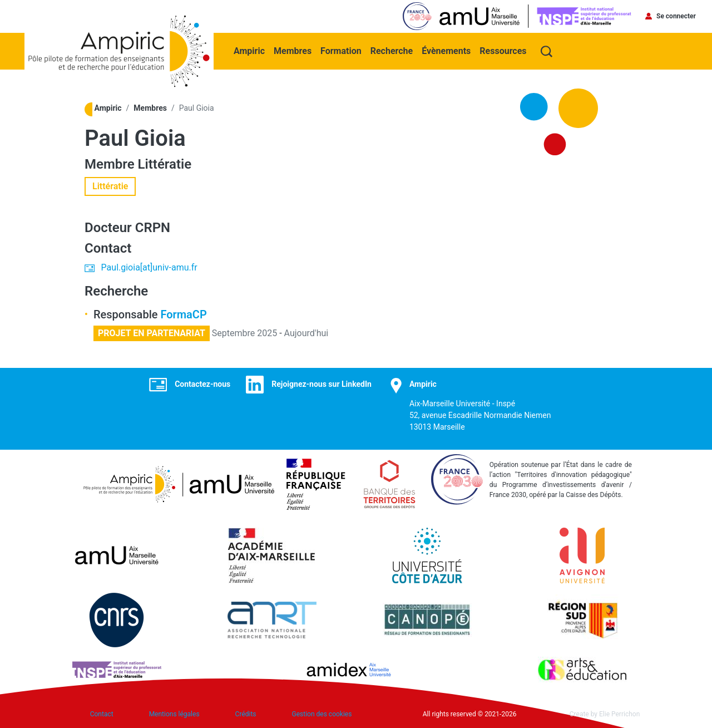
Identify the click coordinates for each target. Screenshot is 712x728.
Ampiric (249, 51)
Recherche (392, 51)
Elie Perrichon (619, 714)
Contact (102, 714)
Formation (341, 51)
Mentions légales (174, 714)
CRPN (153, 228)
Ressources (503, 51)
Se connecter (676, 16)
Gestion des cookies (322, 714)
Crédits (246, 714)
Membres (293, 51)
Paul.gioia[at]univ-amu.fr (149, 267)
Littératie (165, 164)
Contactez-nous (202, 384)
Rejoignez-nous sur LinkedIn (322, 384)
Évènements (446, 51)
